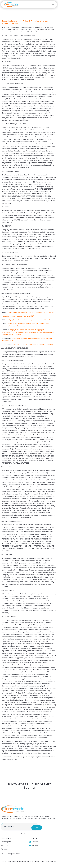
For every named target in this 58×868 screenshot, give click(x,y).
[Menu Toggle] (53, 5)
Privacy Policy (22, 833)
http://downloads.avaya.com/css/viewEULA (18, 316)
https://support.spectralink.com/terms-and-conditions (32, 344)
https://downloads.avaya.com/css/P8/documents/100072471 (31, 312)
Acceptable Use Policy (48, 861)
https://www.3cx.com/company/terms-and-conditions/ (29, 320)
